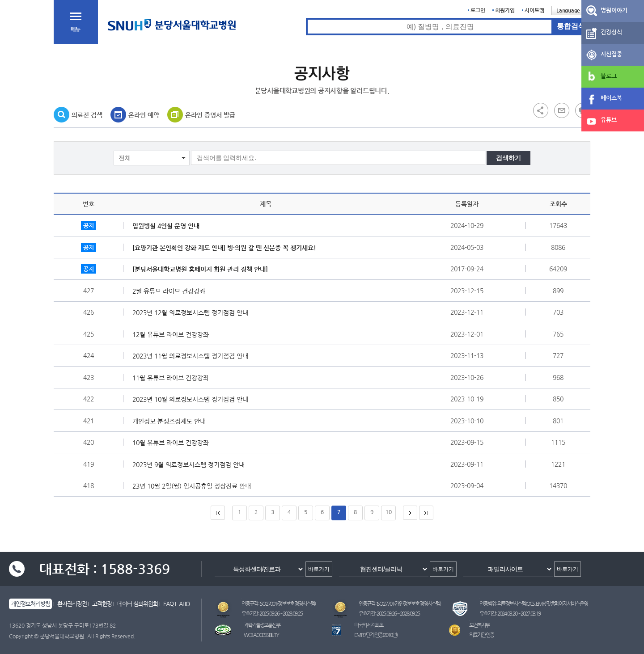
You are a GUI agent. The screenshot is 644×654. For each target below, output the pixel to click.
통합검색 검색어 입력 (306, 18)
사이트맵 (534, 10)
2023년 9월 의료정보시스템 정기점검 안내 (191, 464)
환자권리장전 (72, 604)
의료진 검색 (87, 115)
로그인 (478, 10)
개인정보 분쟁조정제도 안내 (171, 421)
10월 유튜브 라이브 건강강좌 (173, 443)
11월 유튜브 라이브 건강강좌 (173, 378)
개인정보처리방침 (30, 604)
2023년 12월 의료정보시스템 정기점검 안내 (193, 312)
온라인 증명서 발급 (210, 115)
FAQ (168, 604)
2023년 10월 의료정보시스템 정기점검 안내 (193, 399)
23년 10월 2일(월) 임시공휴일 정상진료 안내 (194, 486)
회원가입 (505, 10)
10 (389, 512)
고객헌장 (102, 604)
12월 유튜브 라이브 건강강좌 (173, 334)
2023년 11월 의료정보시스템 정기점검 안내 (193, 356)
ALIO (184, 604)
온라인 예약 (144, 115)
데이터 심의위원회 (138, 604)
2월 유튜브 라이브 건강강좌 (171, 291)
